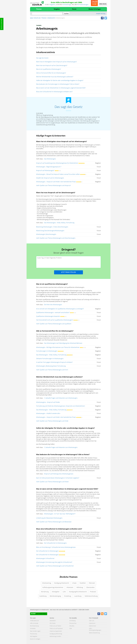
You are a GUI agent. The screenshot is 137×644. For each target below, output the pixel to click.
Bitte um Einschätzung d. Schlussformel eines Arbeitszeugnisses (56, 547)
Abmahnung (45, 592)
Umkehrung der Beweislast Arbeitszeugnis (49, 518)
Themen (39, 9)
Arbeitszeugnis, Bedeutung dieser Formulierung (51, 366)
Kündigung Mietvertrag (56, 634)
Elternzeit (92, 583)
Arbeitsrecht (51, 18)
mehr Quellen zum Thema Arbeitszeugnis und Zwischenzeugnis (56, 238)
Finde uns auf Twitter (55, 626)
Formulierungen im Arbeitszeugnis (47, 351)
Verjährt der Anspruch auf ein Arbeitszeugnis (50, 178)
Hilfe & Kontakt (2, 24)
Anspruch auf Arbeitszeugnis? (45, 171)
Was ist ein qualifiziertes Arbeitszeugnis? (49, 69)
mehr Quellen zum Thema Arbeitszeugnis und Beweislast (54, 522)
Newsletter (53, 621)
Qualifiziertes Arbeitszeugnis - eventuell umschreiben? (53, 313)
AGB (71, 629)
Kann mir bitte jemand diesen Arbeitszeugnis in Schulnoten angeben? (58, 478)
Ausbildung (43, 596)
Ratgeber (52, 5)
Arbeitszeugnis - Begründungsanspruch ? (49, 167)
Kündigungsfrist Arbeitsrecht (78, 592)
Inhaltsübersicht (34, 621)
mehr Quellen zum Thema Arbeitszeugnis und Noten (52, 482)
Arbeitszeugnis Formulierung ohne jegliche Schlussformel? (54, 562)
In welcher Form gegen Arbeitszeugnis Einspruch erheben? (54, 362)
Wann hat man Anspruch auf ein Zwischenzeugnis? (52, 66)
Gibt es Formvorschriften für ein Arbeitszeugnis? (51, 73)
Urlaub (74, 583)
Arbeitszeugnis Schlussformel (45, 559)
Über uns (92, 621)
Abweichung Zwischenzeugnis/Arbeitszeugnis (50, 231)
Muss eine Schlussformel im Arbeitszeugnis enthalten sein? (54, 92)
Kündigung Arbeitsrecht (62, 583)
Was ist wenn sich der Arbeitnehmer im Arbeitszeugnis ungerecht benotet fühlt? (61, 88)
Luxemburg (78, 596)
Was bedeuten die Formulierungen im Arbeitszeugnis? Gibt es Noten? (58, 84)
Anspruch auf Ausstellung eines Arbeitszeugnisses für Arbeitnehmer (57, 163)
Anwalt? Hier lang (101, 14)
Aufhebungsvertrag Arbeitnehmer (53, 587)
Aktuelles (72, 626)
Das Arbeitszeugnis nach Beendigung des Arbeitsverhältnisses (63, 343)
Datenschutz (92, 626)
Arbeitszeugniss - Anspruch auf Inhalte (48, 402)
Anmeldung (72, 621)
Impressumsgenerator (56, 631)
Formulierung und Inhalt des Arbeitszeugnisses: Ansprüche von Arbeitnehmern (61, 406)
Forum (74, 9)
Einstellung (68, 596)
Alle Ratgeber (34, 636)
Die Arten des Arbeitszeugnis (53, 305)
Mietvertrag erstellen (55, 636)
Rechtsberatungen (83, 5)
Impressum (92, 623)
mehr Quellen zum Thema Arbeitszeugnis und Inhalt (52, 421)
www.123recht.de (35, 18)
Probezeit (93, 592)
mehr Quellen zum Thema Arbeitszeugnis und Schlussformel (55, 566)
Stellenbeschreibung (91, 596)
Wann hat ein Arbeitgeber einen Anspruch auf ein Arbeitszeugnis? (56, 62)
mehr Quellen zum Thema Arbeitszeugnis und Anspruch (53, 186)
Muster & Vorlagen (95, 9)
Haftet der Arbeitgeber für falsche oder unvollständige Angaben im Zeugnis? (60, 81)
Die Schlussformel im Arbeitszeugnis (55, 543)
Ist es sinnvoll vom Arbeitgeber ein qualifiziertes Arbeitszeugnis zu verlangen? (60, 309)
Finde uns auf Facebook (56, 629)
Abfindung (80, 587)
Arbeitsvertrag (47, 583)
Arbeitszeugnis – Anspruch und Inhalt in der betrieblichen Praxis (56, 182)
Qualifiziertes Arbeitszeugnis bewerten (48, 316)
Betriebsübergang (55, 596)
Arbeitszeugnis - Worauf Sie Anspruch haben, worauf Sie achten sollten (58, 174)
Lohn (64, 592)
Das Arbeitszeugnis (50, 159)
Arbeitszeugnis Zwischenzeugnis (46, 234)
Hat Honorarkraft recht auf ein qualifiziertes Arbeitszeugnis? (55, 320)
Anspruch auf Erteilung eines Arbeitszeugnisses (59, 474)
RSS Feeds (53, 623)
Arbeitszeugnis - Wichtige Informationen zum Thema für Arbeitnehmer (58, 347)
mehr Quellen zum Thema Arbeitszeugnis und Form (52, 370)
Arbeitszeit (70, 587)
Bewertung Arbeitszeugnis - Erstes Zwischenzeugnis (52, 227)
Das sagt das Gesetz (42, 58)
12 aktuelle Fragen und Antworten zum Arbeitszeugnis (61, 398)
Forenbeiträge (67, 5)
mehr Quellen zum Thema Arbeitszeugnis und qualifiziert (54, 324)
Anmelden (33, 629)
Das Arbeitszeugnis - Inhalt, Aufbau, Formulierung (59, 223)
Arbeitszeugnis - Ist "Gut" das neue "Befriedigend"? (60, 514)
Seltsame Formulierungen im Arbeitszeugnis (50, 359)
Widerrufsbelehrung (94, 633)
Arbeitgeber (56, 592)
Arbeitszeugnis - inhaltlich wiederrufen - (48, 413)
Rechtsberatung (34, 626)
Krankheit (83, 583)
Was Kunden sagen (35, 631)
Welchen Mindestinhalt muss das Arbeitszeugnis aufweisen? (55, 77)
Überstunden (90, 587)
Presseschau (34, 634)
